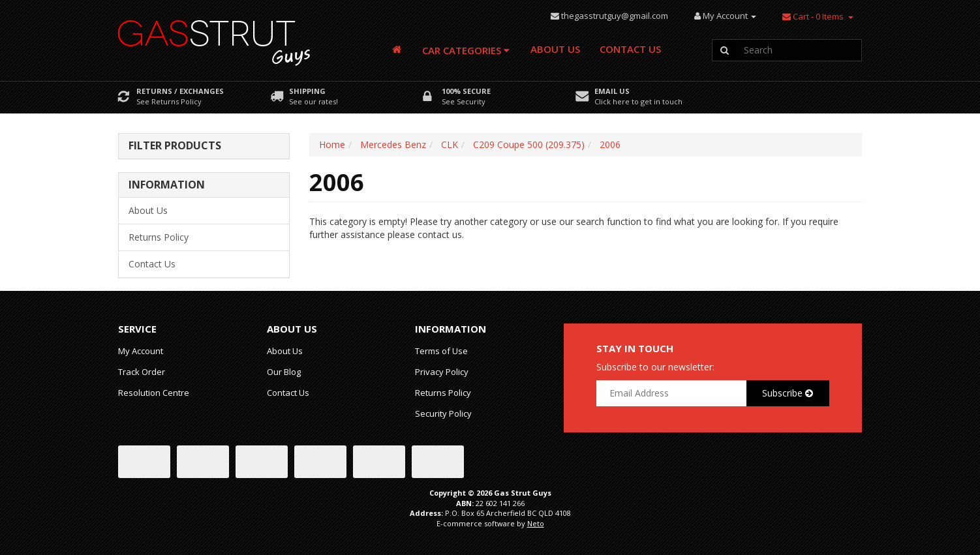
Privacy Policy (442, 372)
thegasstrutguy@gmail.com (615, 16)
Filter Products (175, 146)
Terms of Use (441, 351)
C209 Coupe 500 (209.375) (529, 144)
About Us (555, 49)
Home (332, 144)
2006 (610, 144)
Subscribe (788, 393)
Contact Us (630, 49)
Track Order (142, 372)
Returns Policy (159, 237)
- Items (813, 16)
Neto (536, 523)
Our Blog (284, 372)
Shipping (307, 91)
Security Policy (443, 413)
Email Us (612, 91)
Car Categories (466, 50)
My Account (141, 351)
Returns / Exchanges (180, 91)
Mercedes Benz (393, 144)
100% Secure (466, 91)
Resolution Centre (154, 393)
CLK (450, 144)
